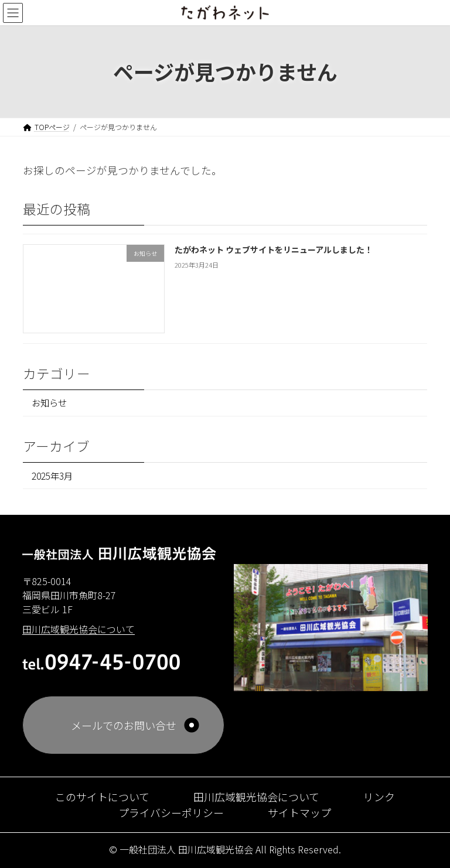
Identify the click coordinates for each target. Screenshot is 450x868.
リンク (379, 797)
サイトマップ (299, 812)
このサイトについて (102, 797)
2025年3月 (52, 476)
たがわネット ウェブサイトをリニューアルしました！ (274, 250)
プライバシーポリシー (171, 812)
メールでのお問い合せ (124, 725)
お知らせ (49, 403)
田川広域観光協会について (256, 797)
